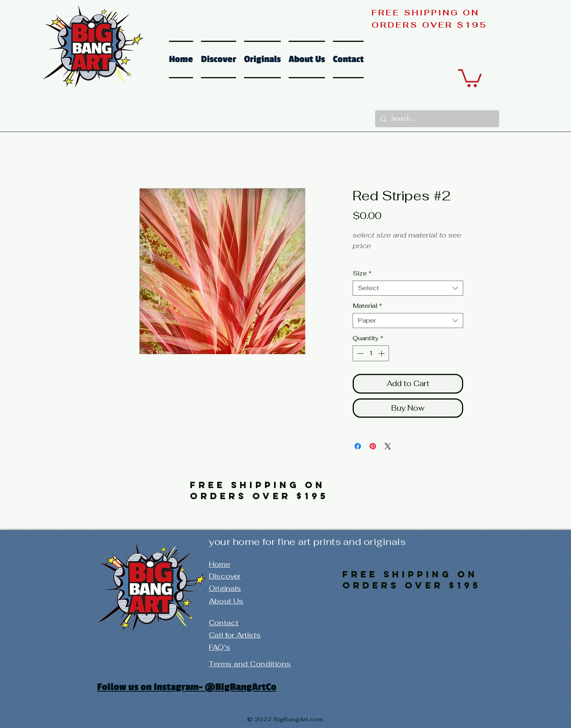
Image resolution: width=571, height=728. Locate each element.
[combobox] (408, 288)
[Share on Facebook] (358, 446)
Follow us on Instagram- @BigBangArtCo (187, 687)
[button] (470, 77)
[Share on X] (388, 446)
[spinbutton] (371, 353)
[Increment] (382, 353)
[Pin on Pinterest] (373, 446)
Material (367, 306)
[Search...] (437, 119)
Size (362, 273)
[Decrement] (359, 353)
